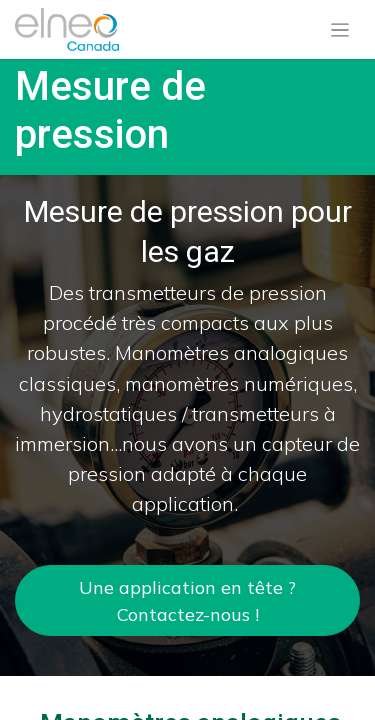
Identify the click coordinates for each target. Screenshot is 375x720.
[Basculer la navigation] (340, 30)
